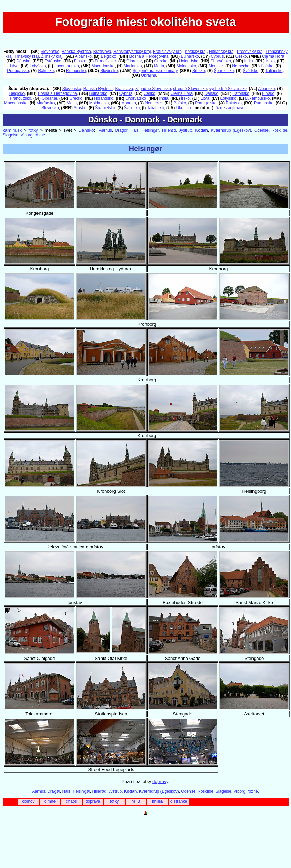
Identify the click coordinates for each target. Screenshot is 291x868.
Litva (14, 66)
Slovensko (50, 52)
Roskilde (279, 130)
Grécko (161, 61)
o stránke (179, 801)
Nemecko (241, 66)
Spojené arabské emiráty (155, 71)
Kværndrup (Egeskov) (231, 130)
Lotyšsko (38, 66)
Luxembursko (67, 66)
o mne (50, 801)
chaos (71, 801)
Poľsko (267, 66)
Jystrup (186, 130)
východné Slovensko (228, 89)
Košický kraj (196, 52)
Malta (159, 66)
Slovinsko (109, 71)
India (249, 61)
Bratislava (102, 52)
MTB (136, 801)
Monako (216, 66)
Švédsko (250, 71)
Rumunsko (76, 71)
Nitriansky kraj (222, 52)
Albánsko (83, 56)
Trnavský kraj (27, 56)
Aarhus (106, 130)
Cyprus (217, 56)
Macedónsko (103, 66)
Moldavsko (186, 66)
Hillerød (169, 130)
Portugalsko (18, 71)
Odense (261, 130)
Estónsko (53, 61)
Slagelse (11, 135)
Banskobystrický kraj (132, 52)
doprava (93, 801)
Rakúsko (46, 71)
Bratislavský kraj (168, 52)
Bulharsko (190, 56)
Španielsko (224, 71)
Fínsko (80, 61)
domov (28, 801)
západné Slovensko (153, 89)
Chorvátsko (221, 61)
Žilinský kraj (52, 56)
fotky (33, 130)
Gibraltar (134, 61)
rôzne (40, 135)
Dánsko (23, 61)
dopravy (160, 782)
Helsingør (150, 130)
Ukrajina (149, 75)
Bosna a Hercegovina (149, 56)
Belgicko (109, 56)
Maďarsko (133, 66)
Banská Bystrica (76, 52)
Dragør (121, 130)
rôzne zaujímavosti (231, 108)
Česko (241, 56)
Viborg (27, 135)
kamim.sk (12, 130)
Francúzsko (105, 61)
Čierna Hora (273, 56)
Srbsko (198, 71)
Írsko (270, 61)
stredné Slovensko (190, 89)
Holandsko (189, 61)
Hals (135, 130)
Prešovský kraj (250, 52)
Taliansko (274, 71)
